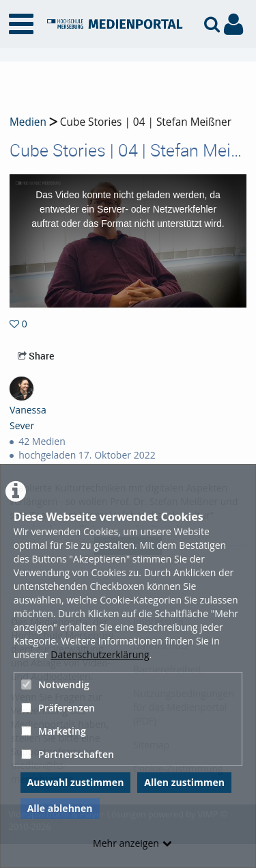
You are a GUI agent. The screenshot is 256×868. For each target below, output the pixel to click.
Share (36, 356)
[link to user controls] (233, 24)
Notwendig (55, 684)
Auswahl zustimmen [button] (76, 782)
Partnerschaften (68, 754)
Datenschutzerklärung (100, 654)
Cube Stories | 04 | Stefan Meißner (144, 122)
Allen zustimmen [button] (184, 782)
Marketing (54, 731)
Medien (28, 122)
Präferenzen (58, 708)
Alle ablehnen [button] (60, 808)
